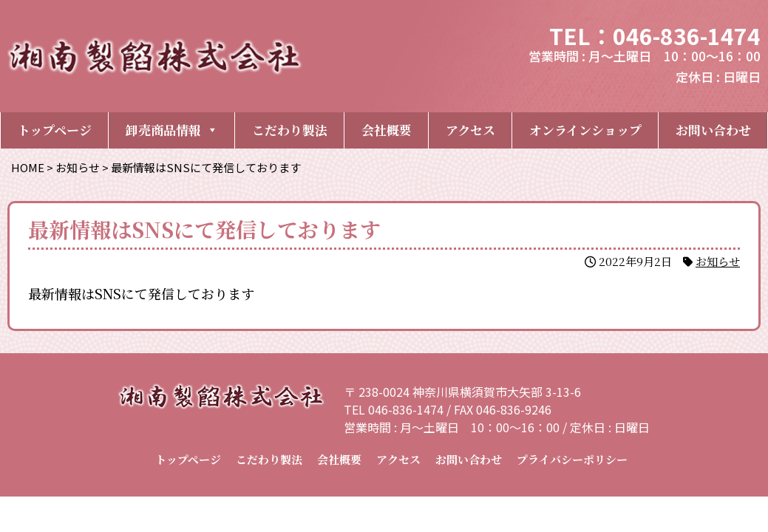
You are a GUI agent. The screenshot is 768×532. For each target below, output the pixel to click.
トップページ (55, 130)
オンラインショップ (585, 130)
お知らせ (718, 261)
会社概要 (387, 130)
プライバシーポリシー (572, 459)
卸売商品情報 (172, 130)
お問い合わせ (713, 130)
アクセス (470, 130)
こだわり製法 (290, 130)
